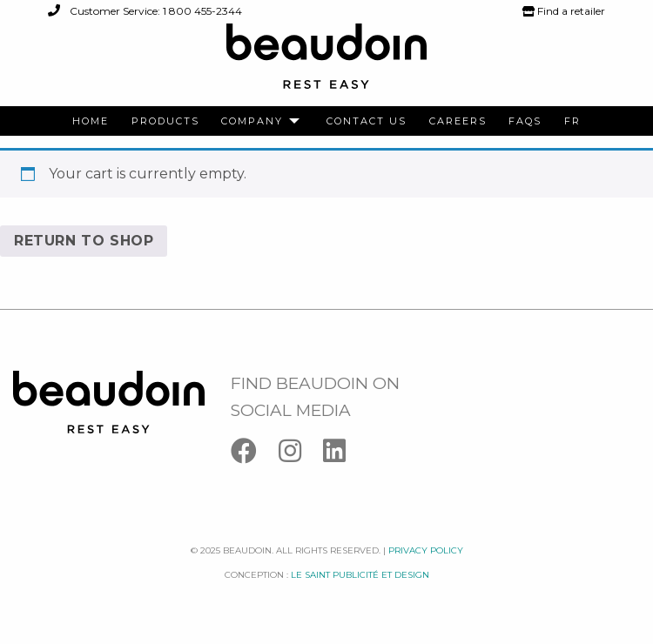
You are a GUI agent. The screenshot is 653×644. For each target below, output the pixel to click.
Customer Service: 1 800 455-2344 (145, 11)
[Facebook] (255, 455)
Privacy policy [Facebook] (426, 550)
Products (165, 121)
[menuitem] (91, 121)
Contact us (367, 121)
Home (91, 121)
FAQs (525, 121)
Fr (572, 121)
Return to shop (84, 241)
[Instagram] (301, 455)
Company (252, 121)
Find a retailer (564, 11)
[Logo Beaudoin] (326, 64)
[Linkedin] (343, 455)
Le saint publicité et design (360, 575)
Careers (458, 121)
